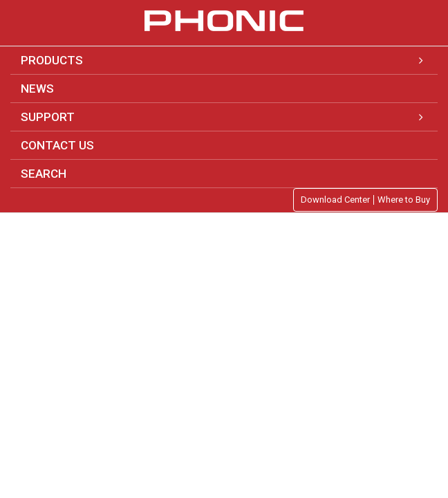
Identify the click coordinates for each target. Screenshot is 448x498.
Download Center (335, 200)
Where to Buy (404, 200)
